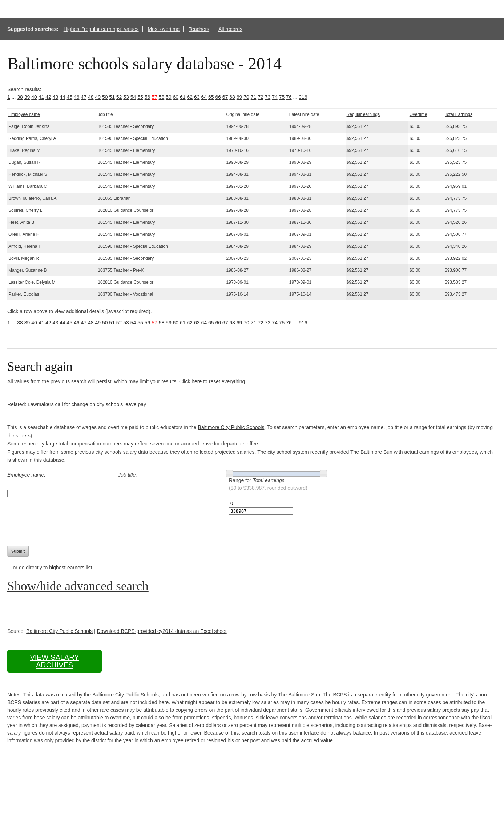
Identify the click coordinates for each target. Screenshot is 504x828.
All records (230, 29)
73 (268, 97)
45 (70, 97)
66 (218, 97)
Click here (190, 381)
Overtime (418, 114)
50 (105, 97)
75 (282, 97)
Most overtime (164, 29)
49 (98, 97)
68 (232, 97)
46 (77, 97)
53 (126, 97)
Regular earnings (363, 114)
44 (63, 97)
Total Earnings (459, 114)
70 (246, 97)
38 (20, 97)
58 (162, 97)
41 (41, 97)
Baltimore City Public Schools (231, 427)
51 (112, 97)
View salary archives (54, 661)
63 (197, 97)
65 (211, 97)
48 (91, 97)
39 (27, 97)
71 (254, 97)
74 (275, 97)
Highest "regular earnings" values (101, 29)
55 (140, 97)
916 (303, 97)
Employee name (24, 114)
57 (154, 97)
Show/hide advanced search (78, 586)
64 (204, 97)
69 (239, 97)
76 (289, 97)
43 (56, 97)
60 (176, 97)
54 (133, 97)
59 (169, 97)
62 (190, 97)
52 (119, 97)
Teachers (199, 29)
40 (34, 97)
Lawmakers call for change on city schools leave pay (87, 404)
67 (225, 97)
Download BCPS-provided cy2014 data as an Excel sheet (162, 631)
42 (48, 97)
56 (148, 97)
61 (183, 97)
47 (84, 97)
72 (261, 97)
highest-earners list (70, 568)
